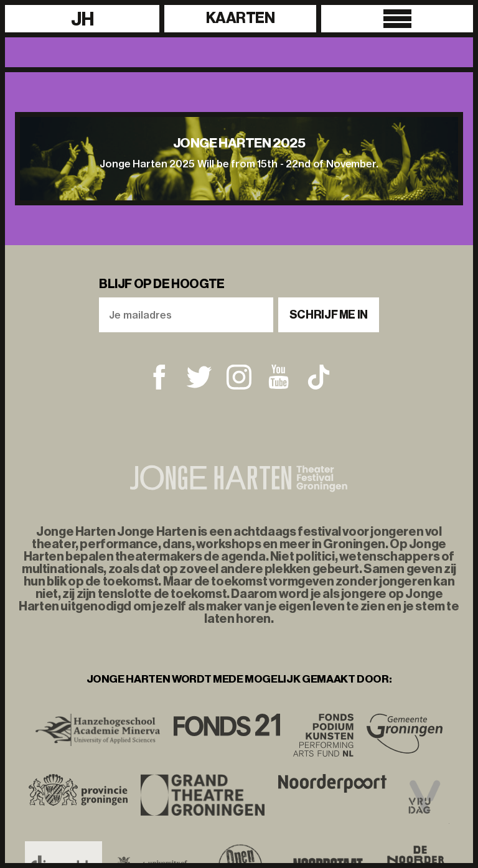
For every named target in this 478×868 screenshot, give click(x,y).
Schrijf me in (329, 315)
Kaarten (241, 18)
